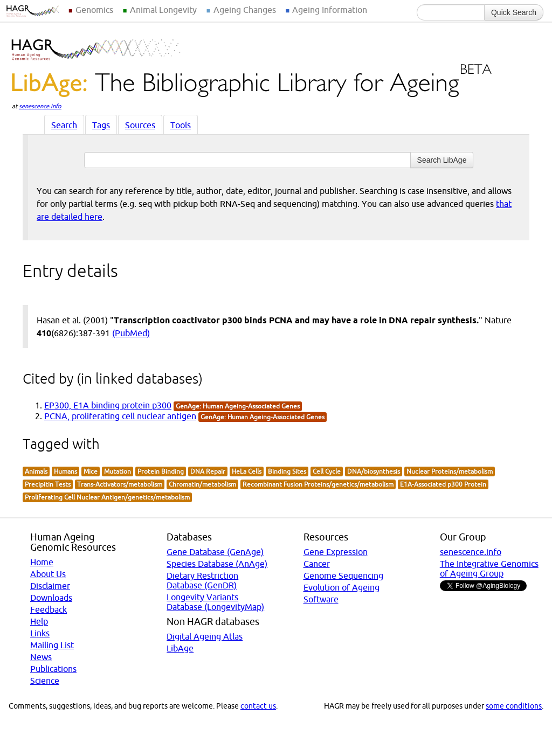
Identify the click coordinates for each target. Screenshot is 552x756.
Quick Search (514, 12)
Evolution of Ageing (341, 587)
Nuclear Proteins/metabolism (450, 471)
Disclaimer (50, 586)
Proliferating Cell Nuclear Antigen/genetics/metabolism (107, 497)
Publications (53, 669)
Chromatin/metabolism (202, 484)
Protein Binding (161, 471)
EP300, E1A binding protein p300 (108, 405)
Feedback (49, 609)
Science (45, 681)
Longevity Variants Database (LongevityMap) (215, 602)
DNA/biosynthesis (374, 471)
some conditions (514, 706)
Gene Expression (336, 552)
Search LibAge (442, 160)
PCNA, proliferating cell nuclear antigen (120, 416)
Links (40, 633)
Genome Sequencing (343, 575)
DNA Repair (208, 471)
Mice (91, 471)
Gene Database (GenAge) (215, 552)
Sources (140, 125)
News (41, 657)
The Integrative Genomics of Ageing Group (489, 568)
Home (42, 562)
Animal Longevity (163, 10)
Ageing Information (330, 10)
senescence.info (40, 106)
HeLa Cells (247, 471)
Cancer (317, 564)
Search (64, 125)
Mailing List (52, 645)
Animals (36, 471)
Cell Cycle (327, 471)
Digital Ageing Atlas (205, 636)
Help (39, 621)
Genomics (94, 10)
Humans (65, 471)
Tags (101, 125)
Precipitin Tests (48, 484)
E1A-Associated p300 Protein (443, 484)
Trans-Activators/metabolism (120, 484)
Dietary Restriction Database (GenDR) (202, 580)
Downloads (51, 598)
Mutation (118, 471)
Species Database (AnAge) (217, 564)
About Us (48, 574)
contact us (258, 706)
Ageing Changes (245, 10)
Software (321, 599)
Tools (181, 125)
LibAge (180, 648)
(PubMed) (131, 333)
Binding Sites (287, 471)
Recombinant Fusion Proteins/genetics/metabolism (318, 484)
